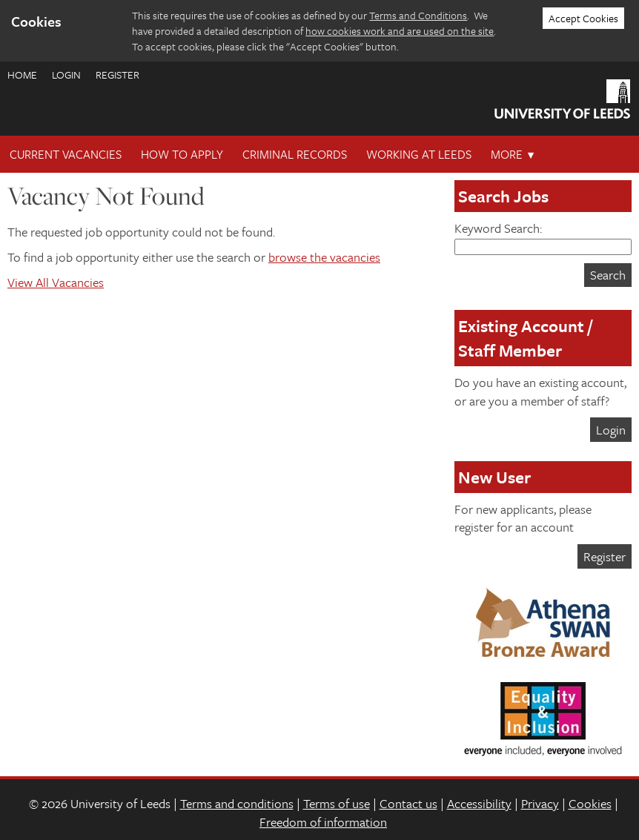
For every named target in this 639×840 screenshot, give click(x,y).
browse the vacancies (324, 257)
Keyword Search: (543, 237)
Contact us (408, 803)
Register (117, 75)
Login (66, 75)
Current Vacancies (66, 154)
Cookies (590, 803)
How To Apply (182, 154)
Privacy (540, 803)
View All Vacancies (56, 282)
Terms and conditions (237, 803)
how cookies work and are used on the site (400, 31)
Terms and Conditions (418, 15)
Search (608, 275)
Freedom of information (323, 822)
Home (22, 75)
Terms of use (337, 803)
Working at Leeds (419, 154)
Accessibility (479, 803)
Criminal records (295, 154)
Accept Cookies (583, 18)
